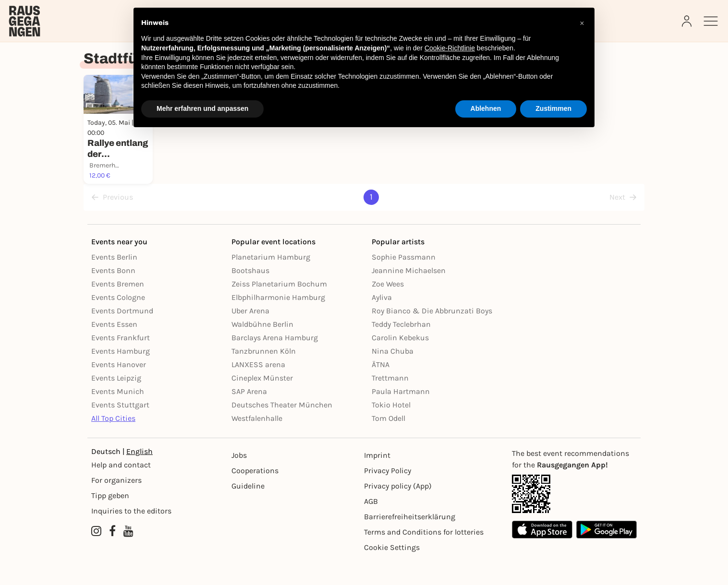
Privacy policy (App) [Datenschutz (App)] (398, 510)
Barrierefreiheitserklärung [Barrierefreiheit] (410, 541)
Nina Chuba (393, 375)
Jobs (239, 479)
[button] (582, 23)
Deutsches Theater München (282, 429)
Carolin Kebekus (400, 362)
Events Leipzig (116, 402)
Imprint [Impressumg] (377, 479)
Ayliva (382, 321)
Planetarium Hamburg (271, 281)
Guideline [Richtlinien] (248, 510)
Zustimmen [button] (553, 108)
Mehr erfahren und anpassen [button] (202, 108)
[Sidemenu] (711, 21)
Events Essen (114, 348)
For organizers (116, 504)
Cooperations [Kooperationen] (255, 495)
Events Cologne (118, 321)
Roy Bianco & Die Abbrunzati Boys (432, 335)
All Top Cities (113, 442)
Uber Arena (250, 335)
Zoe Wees (388, 308)
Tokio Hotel (391, 429)
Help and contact (121, 489)
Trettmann (390, 402)
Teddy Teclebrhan (401, 348)
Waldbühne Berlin (262, 348)
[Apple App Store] (542, 554)
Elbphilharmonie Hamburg (278, 321)
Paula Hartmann (401, 415)
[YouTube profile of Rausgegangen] (128, 555)
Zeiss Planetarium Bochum (279, 308)
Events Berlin (114, 281)
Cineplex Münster (262, 402)
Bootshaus (250, 294)
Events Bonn (113, 294)
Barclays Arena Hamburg (275, 362)
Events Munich (118, 415)
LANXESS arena (258, 388)
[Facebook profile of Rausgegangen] (112, 555)
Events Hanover (119, 388)
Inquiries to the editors (131, 535)
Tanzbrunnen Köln (264, 375)
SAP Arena (249, 415)
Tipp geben (110, 519)
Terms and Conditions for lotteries (424, 556)
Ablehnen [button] (486, 108)
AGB (371, 525)
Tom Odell (388, 442)
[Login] (688, 21)
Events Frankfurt (121, 362)
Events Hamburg (121, 375)
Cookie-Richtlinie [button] (450, 48)
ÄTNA (381, 388)
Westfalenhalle (257, 442)
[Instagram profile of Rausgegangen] (96, 555)
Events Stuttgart (120, 429)
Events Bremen (118, 308)
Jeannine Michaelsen (409, 294)
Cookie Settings (392, 571)
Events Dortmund (122, 335)
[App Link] (574, 518)
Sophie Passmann (404, 281)
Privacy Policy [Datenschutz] (388, 495)
